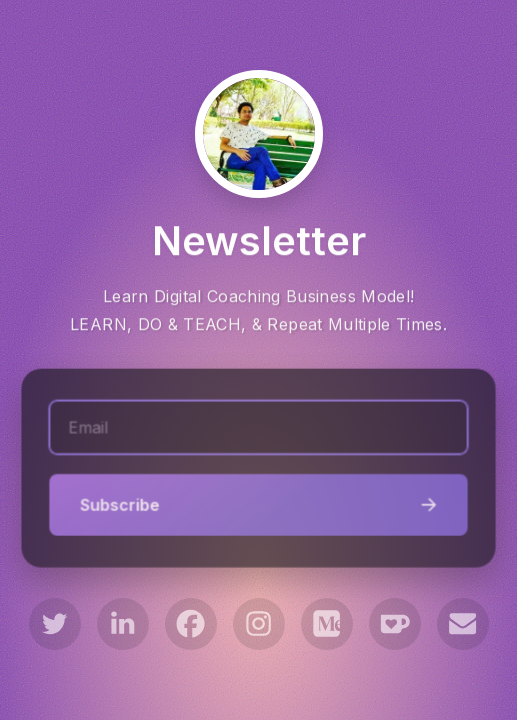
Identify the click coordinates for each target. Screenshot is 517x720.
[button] (55, 624)
